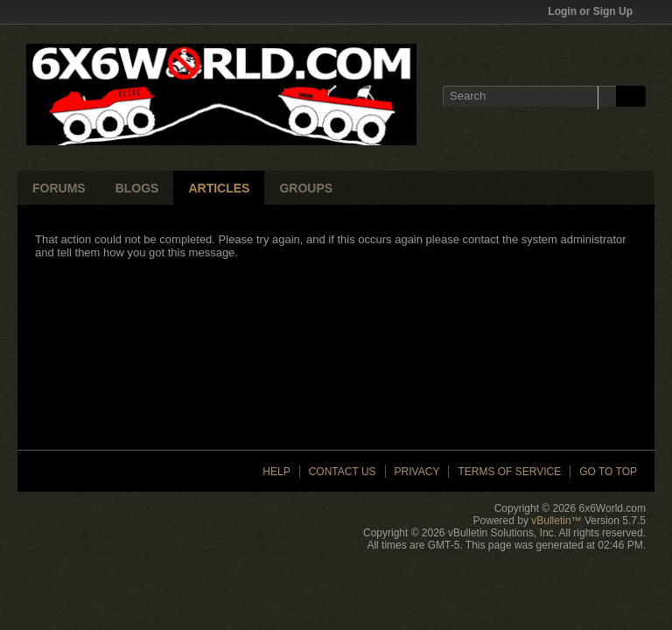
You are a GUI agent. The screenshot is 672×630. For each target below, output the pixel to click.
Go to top (608, 472)
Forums (59, 188)
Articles (219, 188)
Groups (306, 188)
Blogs (137, 188)
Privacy (417, 472)
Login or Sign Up (596, 11)
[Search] (529, 96)
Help (276, 472)
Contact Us (343, 472)
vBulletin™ (556, 521)
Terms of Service (509, 472)
